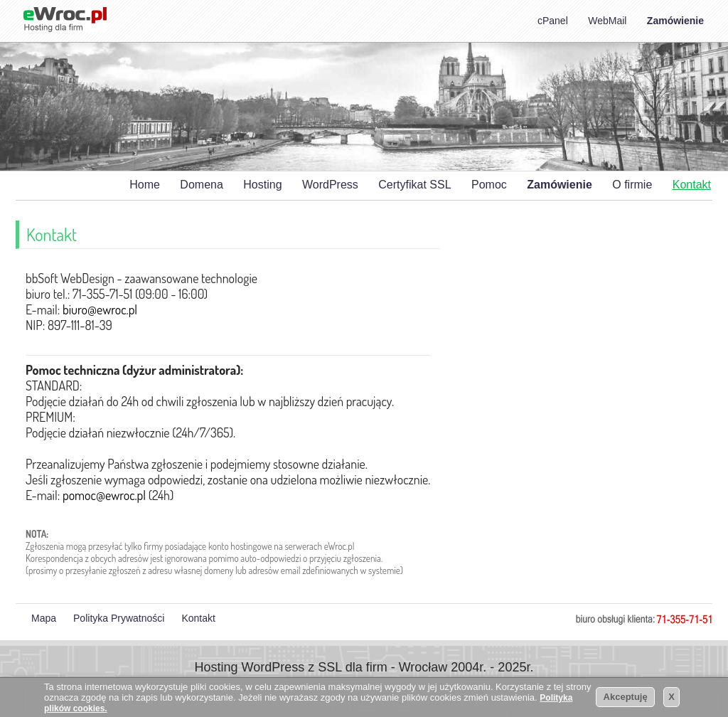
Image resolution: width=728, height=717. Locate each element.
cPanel (553, 21)
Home (145, 185)
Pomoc (489, 185)
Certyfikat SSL (414, 185)
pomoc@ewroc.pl (104, 495)
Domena (201, 185)
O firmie (632, 185)
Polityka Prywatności (119, 618)
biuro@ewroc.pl (100, 309)
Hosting (262, 185)
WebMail (607, 21)
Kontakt (692, 185)
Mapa (44, 618)
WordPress (330, 185)
